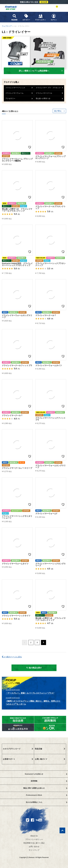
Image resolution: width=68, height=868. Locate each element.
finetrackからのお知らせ (46, 774)
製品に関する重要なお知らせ (45, 788)
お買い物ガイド (50, 759)
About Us (34, 836)
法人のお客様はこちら (47, 802)
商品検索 (14, 17)
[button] (44, 642)
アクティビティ (40, 17)
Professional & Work (47, 795)
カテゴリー (26, 17)
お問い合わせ (34, 847)
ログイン (54, 17)
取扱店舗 (50, 749)
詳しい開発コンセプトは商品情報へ (41, 71)
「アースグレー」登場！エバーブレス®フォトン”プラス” (30, 693)
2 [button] (31, 642)
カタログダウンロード (18, 749)
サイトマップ (34, 850)
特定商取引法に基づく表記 (34, 843)
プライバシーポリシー (34, 839)
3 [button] (37, 642)
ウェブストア (7, 26)
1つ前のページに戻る (12, 657)
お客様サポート (18, 759)
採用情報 (49, 781)
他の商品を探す (34, 668)
